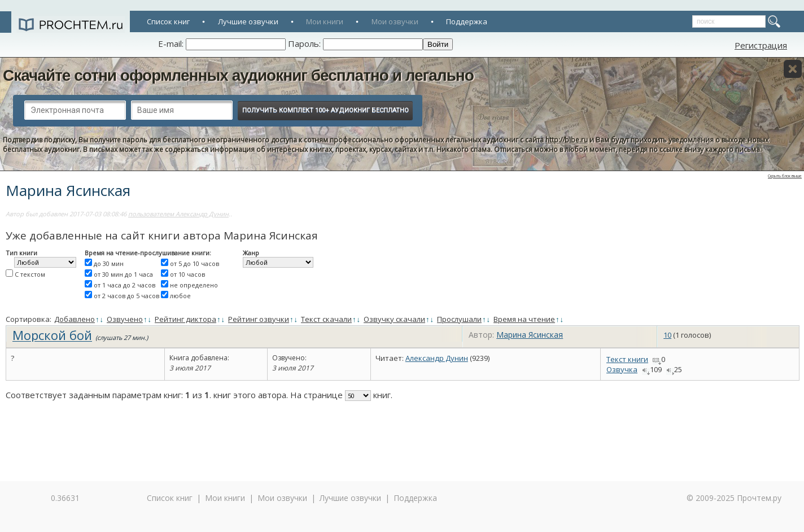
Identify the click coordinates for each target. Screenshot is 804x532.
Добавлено (75, 319)
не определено (194, 285)
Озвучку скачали (394, 319)
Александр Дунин (437, 358)
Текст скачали (326, 319)
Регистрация (761, 45)
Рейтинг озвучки (259, 319)
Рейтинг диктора (185, 319)
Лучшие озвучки (248, 21)
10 (667, 335)
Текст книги (627, 359)
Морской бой (52, 335)
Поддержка (467, 21)
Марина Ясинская (530, 335)
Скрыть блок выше (785, 176)
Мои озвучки (395, 21)
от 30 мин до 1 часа (123, 274)
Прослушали (459, 319)
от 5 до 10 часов (195, 263)
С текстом (30, 274)
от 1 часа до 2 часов (124, 285)
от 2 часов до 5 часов (126, 296)
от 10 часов (187, 274)
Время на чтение (524, 319)
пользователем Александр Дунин (178, 214)
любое (180, 296)
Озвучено (125, 319)
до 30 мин (109, 263)
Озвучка (622, 369)
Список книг (168, 21)
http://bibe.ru (567, 140)
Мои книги (325, 21)
